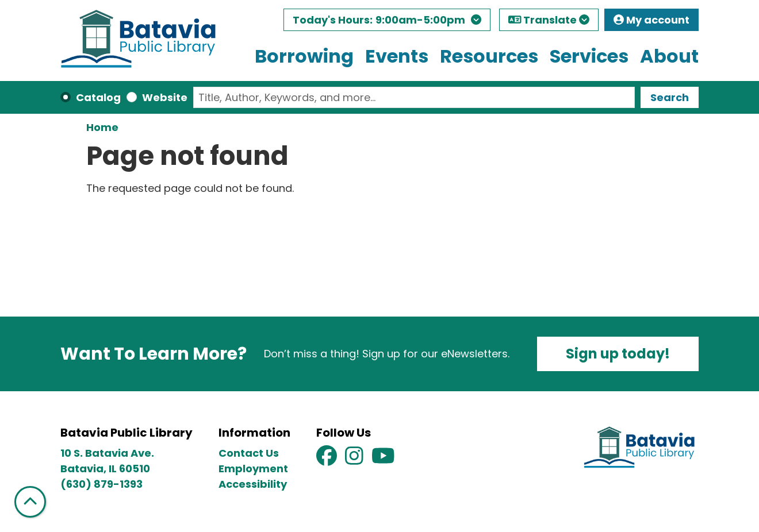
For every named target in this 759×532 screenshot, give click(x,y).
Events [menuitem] (397, 56)
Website (165, 97)
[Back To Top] (30, 502)
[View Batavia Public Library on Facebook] (328, 459)
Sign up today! (618, 354)
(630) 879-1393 (101, 484)
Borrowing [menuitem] (304, 56)
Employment (253, 469)
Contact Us (249, 453)
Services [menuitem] (589, 56)
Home (102, 127)
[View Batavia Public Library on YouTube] (383, 459)
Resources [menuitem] (489, 56)
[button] (387, 23)
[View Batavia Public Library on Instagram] (355, 459)
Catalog (98, 97)
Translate (549, 20)
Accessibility (253, 484)
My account (651, 20)
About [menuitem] (669, 56)
